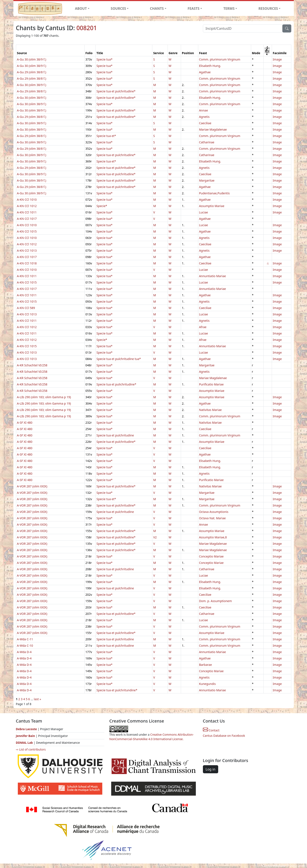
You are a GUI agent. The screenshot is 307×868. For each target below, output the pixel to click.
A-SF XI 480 (25, 423)
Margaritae (207, 180)
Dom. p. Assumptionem (216, 601)
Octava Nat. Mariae (212, 518)
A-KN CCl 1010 (27, 200)
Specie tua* (104, 59)
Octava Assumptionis (214, 512)
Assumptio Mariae (212, 206)
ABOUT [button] (81, 8)
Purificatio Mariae (211, 384)
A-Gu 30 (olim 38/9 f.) (32, 59)
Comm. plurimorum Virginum (220, 59)
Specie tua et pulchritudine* (116, 91)
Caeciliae (205, 123)
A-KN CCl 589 (26, 308)
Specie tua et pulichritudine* (116, 384)
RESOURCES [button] (268, 8)
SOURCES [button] (118, 8)
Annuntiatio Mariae (213, 276)
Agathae (205, 72)
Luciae (204, 212)
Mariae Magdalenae (213, 129)
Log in (211, 769)
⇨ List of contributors (31, 749)
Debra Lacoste (26, 729)
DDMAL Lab (24, 743)
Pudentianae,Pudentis (214, 193)
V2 (155, 537)
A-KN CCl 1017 (27, 219)
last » (37, 699)
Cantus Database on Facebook (224, 736)
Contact (211, 730)
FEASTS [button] (194, 8)
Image (277, 59)
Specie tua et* (106, 136)
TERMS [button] (229, 8)
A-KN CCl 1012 (27, 206)
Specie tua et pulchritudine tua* (119, 359)
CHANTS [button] (157, 8)
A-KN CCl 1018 (27, 263)
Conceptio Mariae (211, 556)
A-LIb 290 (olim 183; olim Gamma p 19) (44, 397)
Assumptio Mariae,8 (213, 537)
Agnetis (204, 117)
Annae (204, 110)
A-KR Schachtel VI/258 (32, 365)
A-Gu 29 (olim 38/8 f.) (32, 72)
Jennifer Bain (26, 736)
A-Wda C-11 (25, 639)
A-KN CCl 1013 (27, 251)
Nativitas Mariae (210, 410)
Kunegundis (207, 684)
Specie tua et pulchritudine (115, 435)
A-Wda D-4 (24, 652)
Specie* (102, 206)
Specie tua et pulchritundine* (117, 690)
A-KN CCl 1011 (27, 212)
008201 (87, 28)
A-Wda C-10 (25, 646)
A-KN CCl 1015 (27, 231)
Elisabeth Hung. (210, 66)
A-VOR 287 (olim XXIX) (32, 486)
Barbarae (205, 665)
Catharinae (207, 142)
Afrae (203, 327)
